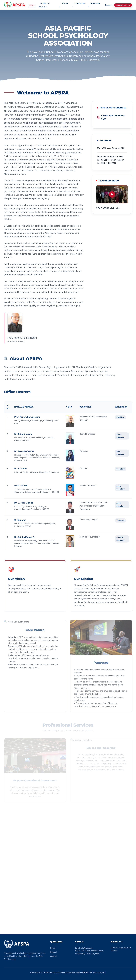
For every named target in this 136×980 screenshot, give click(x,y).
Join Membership (123, 5)
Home (32, 5)
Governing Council (44, 5)
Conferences (78, 5)
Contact (109, 5)
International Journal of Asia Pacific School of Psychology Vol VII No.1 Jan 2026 (110, 160)
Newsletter (94, 5)
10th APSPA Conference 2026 (111, 149)
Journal (64, 5)
